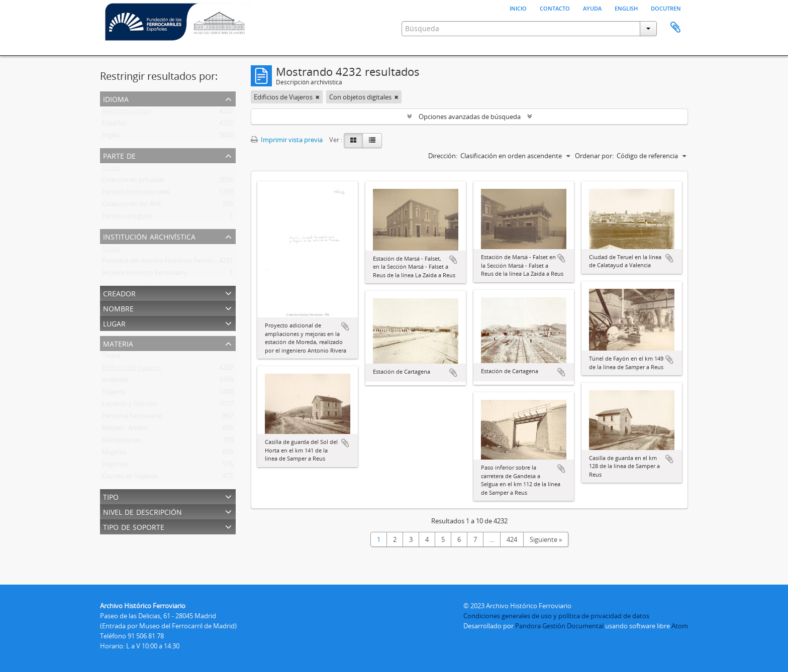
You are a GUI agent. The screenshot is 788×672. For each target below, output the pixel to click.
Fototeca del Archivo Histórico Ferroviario (164, 263)
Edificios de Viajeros (131, 370)
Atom (680, 626)
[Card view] (353, 141)
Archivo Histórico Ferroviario (145, 275)
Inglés (111, 137)
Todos (111, 170)
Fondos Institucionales (136, 194)
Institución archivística (149, 236)
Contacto (555, 8)
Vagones (115, 466)
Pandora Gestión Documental (559, 626)
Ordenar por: (594, 156)
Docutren (666, 8)
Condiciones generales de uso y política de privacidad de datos (556, 616)
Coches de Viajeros (130, 478)
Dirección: (443, 156)
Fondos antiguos (127, 218)
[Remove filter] (318, 97)
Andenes (115, 382)
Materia (118, 343)
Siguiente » (546, 539)
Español (114, 125)
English (626, 8)
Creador (119, 293)
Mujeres (114, 454)
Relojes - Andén (125, 430)
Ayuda (592, 8)
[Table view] (372, 141)
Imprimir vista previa (287, 140)
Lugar (114, 323)
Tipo (111, 496)
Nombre (118, 308)
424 (512, 539)
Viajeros (114, 394)
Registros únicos (126, 113)
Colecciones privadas (133, 182)
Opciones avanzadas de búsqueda (470, 117)
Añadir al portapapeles (345, 326)
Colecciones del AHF (132, 206)
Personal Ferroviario (132, 418)
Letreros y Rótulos (129, 406)
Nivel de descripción (142, 511)
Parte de (119, 155)
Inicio (518, 8)
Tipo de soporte (134, 526)
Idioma (116, 98)
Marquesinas (121, 442)
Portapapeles (675, 28)
